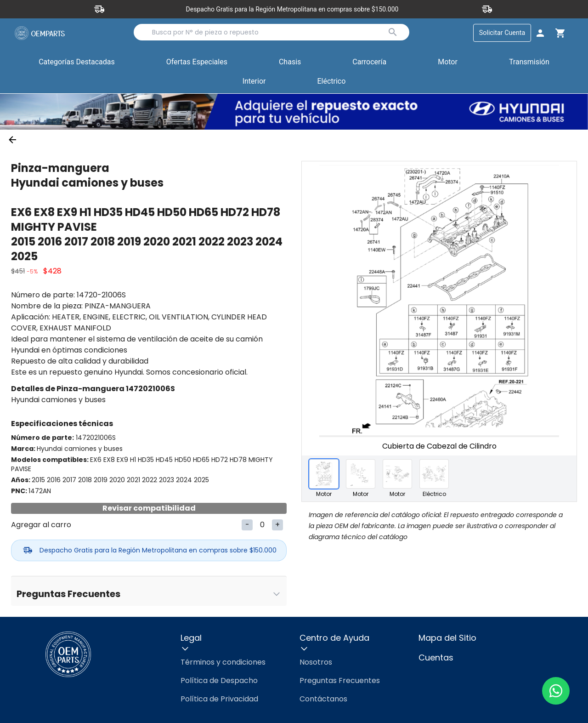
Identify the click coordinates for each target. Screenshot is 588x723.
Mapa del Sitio (447, 638)
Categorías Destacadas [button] (77, 64)
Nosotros (316, 662)
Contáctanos (323, 699)
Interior (254, 82)
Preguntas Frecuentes (340, 680)
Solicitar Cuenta (502, 33)
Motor (448, 62)
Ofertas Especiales (197, 62)
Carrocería (369, 62)
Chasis (290, 62)
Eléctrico (331, 82)
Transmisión (529, 62)
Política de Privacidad (219, 699)
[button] (197, 63)
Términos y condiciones (223, 662)
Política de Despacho (219, 680)
